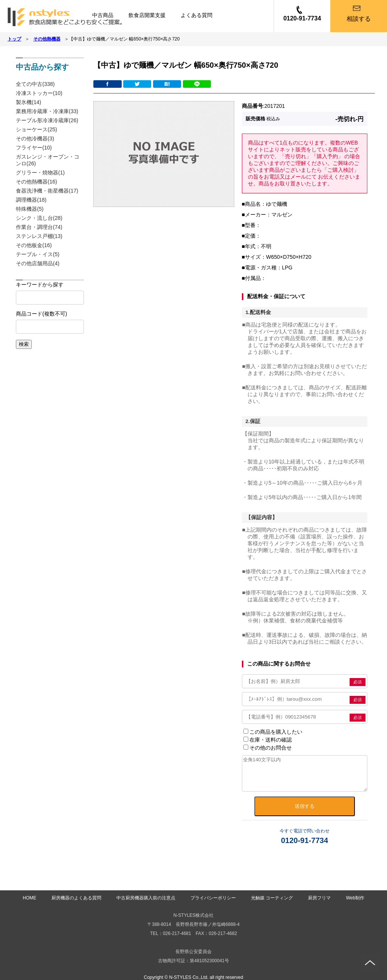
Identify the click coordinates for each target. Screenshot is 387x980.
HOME (29, 898)
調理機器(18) (31, 200)
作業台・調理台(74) (39, 227)
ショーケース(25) (36, 129)
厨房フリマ (319, 898)
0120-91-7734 (302, 18)
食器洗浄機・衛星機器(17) (47, 191)
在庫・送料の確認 (268, 740)
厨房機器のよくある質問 (76, 898)
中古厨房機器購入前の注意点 (146, 898)
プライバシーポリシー (213, 898)
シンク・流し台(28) (39, 218)
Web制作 (355, 898)
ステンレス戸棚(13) (39, 236)
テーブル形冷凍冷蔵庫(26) (47, 120)
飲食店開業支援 (147, 15)
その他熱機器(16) (36, 182)
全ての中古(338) (35, 84)
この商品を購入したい (273, 732)
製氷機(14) (29, 102)
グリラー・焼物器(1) (40, 173)
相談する (359, 19)
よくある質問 (197, 15)
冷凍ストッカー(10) (39, 93)
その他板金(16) (34, 245)
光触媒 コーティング (272, 898)
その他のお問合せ (268, 748)
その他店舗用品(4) (38, 263)
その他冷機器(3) (35, 138)
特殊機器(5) (30, 209)
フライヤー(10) (34, 148)
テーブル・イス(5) (38, 254)
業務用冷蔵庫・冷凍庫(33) (47, 111)
